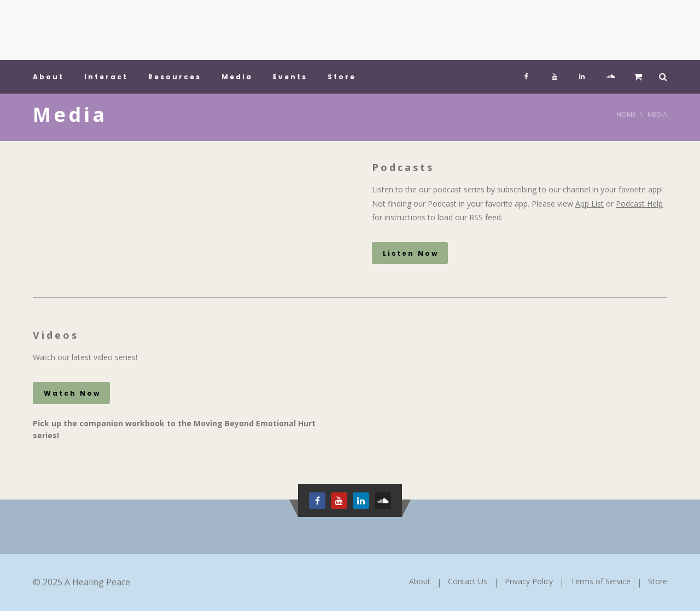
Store (342, 77)
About (48, 77)
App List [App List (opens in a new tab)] (590, 204)
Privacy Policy (529, 581)
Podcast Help (639, 204)
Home (626, 114)
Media (237, 77)
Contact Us (468, 581)
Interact (106, 77)
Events (290, 77)
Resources (175, 77)
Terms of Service (600, 581)
